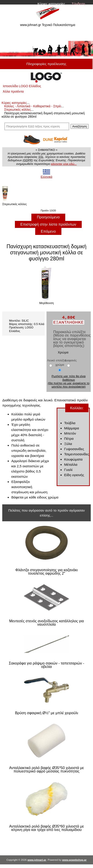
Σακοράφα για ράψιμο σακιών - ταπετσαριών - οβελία (46, 665)
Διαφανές (71, 360)
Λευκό (51, 360)
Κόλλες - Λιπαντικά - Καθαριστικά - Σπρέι (33, 106)
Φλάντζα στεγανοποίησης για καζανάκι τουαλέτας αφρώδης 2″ (47, 572)
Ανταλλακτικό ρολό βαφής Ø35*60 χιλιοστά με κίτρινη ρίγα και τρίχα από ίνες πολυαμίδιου (46, 828)
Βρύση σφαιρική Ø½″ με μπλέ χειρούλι (46, 713)
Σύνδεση (78, 4)
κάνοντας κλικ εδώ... (64, 164)
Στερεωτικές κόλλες (18, 110)
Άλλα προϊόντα (13, 91)
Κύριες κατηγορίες (51, 4)
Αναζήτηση (79, 126)
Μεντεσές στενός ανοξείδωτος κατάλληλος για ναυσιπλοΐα (46, 623)
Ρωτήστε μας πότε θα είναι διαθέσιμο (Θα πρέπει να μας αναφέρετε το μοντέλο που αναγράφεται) (69, 381)
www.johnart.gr (37, 860)
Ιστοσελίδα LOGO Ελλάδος (22, 86)
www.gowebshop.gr (74, 860)
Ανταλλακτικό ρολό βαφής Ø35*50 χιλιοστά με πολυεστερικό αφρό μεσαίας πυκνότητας (46, 770)
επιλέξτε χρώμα (61, 362)
